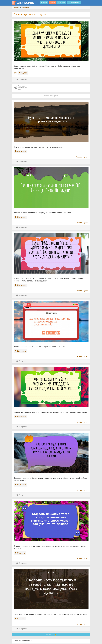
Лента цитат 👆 (51, 635)
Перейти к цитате (82, 157)
